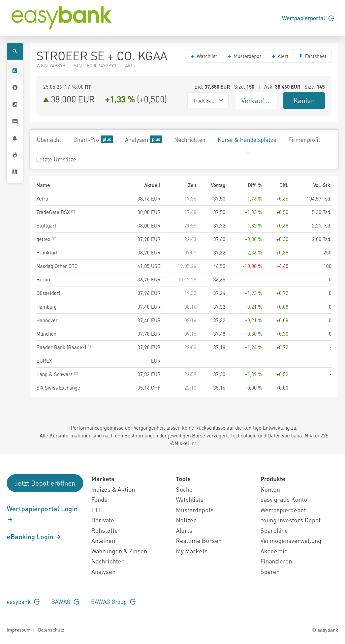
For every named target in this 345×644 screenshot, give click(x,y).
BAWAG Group (113, 602)
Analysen (144, 139)
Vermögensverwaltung (291, 540)
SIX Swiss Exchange (58, 388)
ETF (97, 510)
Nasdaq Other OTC (57, 266)
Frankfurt (47, 252)
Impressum (19, 630)
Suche (184, 489)
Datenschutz (51, 630)
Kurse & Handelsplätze (247, 140)
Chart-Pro (93, 139)
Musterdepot (244, 56)
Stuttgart (46, 225)
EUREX (44, 361)
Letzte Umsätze (56, 159)
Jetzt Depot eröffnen (45, 483)
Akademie (274, 551)
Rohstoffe (105, 530)
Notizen (186, 520)
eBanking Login (34, 536)
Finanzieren (276, 561)
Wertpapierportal (308, 18)
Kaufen (304, 100)
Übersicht (49, 140)
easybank (23, 602)
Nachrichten (190, 140)
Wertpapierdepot (283, 510)
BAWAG (65, 602)
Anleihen (103, 540)
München (46, 334)
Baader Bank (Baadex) (64, 347)
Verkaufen (256, 100)
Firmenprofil (304, 140)
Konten (270, 489)
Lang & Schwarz (57, 374)
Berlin (43, 279)
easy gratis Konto (284, 499)
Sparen (270, 571)
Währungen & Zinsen (119, 551)
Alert (280, 56)
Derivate (103, 520)
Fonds (99, 499)
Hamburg (46, 307)
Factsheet (312, 56)
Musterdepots (195, 510)
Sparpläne (274, 530)
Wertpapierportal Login (42, 514)
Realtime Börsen (199, 540)
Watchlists (190, 499)
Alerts (184, 530)
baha (296, 435)
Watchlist (203, 56)
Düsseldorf (48, 293)
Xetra (42, 198)
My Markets (192, 551)
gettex (46, 239)
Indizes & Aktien (113, 489)
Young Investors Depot (291, 520)
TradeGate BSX (56, 212)
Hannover (47, 320)
